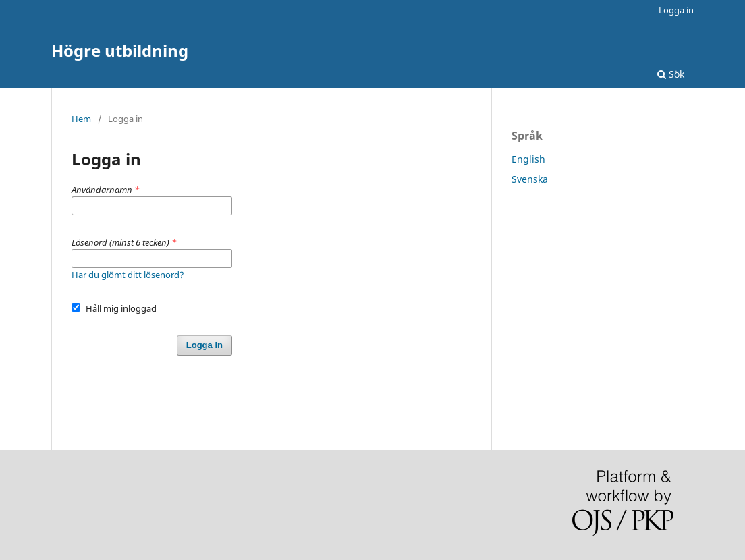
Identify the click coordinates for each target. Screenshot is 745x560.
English (528, 159)
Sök (671, 74)
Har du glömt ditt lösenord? (128, 275)
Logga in (676, 10)
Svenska (530, 179)
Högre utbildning (120, 50)
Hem (81, 119)
